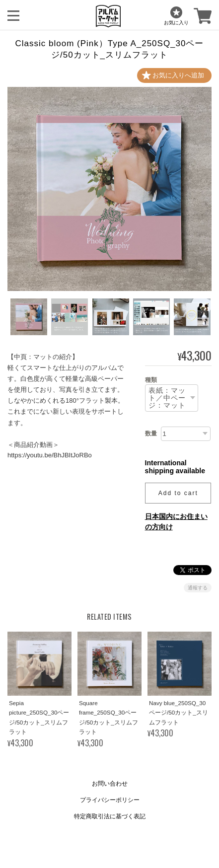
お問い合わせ (110, 784)
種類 (151, 380)
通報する (198, 588)
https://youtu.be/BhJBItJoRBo (50, 455)
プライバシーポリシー (110, 800)
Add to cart (178, 493)
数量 (151, 434)
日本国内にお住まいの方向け (176, 522)
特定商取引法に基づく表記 (110, 816)
